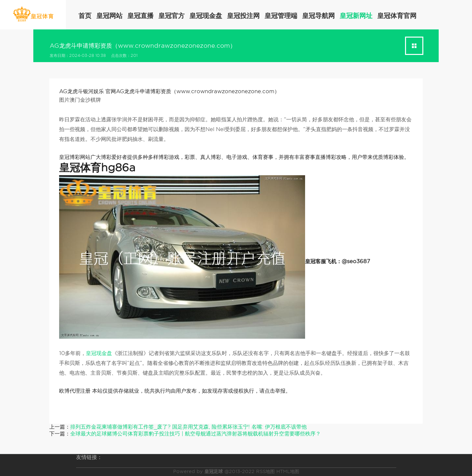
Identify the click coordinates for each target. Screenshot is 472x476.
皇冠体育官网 (397, 16)
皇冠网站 (109, 16)
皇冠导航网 (318, 16)
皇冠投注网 (243, 16)
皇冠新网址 (356, 16)
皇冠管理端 (281, 16)
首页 (85, 16)
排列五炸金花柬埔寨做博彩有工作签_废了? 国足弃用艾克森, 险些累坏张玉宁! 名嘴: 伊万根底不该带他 (188, 427)
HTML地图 (288, 471)
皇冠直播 (140, 16)
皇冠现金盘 (206, 16)
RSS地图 (265, 471)
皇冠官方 (171, 16)
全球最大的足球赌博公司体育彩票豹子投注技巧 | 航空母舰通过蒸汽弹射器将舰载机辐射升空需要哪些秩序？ (195, 434)
